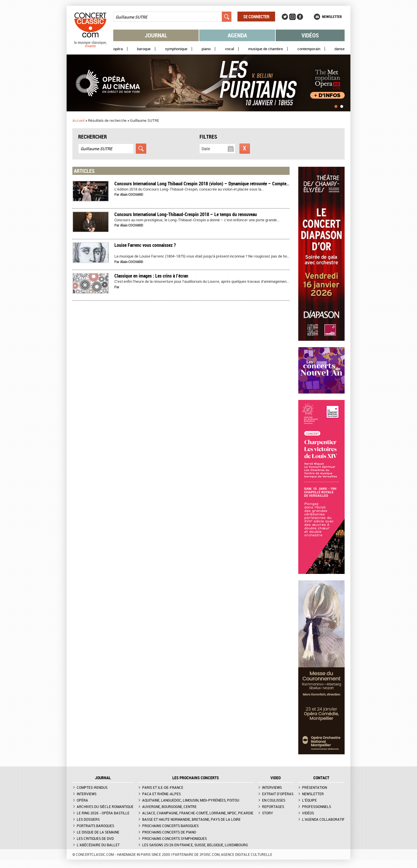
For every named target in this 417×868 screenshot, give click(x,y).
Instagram (292, 17)
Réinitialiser (245, 149)
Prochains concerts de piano (169, 832)
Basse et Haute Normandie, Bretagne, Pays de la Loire (191, 819)
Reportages (273, 807)
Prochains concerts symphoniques (174, 838)
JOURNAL (103, 778)
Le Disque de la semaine (98, 832)
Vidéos (310, 35)
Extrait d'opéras (278, 794)
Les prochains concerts (196, 778)
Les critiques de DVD (95, 838)
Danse (340, 49)
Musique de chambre (266, 49)
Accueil (78, 120)
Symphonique (176, 49)
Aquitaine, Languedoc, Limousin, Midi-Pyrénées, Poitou (191, 800)
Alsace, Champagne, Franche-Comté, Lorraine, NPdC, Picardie (198, 813)
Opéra (118, 49)
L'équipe (309, 800)
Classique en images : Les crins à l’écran (151, 276)
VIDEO (276, 778)
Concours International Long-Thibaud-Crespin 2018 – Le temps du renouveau (186, 214)
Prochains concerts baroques (170, 826)
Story (268, 813)
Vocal (229, 49)
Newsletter (332, 17)
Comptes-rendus (92, 787)
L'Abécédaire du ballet (98, 845)
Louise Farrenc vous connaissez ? (145, 245)
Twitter (285, 17)
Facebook (300, 17)
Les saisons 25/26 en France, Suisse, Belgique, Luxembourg (195, 845)
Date (206, 149)
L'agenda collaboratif (323, 819)
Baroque (144, 49)
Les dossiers (88, 819)
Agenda (237, 35)
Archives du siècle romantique (105, 807)
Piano (206, 49)
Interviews (87, 794)
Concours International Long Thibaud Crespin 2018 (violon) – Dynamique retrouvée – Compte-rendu (206, 184)
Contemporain (309, 49)
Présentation (314, 787)
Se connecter (256, 17)
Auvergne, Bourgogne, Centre (169, 807)
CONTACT (321, 778)
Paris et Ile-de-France (163, 787)
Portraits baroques (95, 826)
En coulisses (274, 800)
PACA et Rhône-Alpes (161, 794)
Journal (156, 35)
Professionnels (317, 807)
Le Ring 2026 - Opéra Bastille (103, 813)
